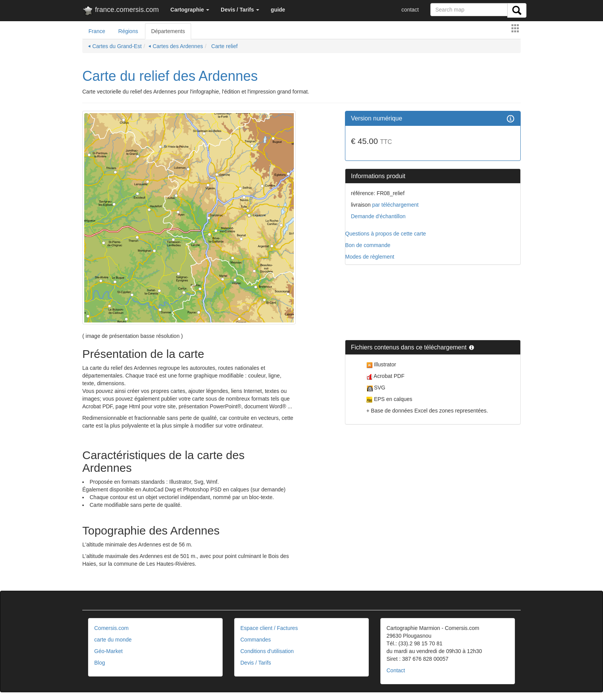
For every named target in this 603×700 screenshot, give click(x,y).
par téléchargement (395, 205)
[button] (190, 10)
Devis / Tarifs (256, 663)
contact (410, 10)
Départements (168, 31)
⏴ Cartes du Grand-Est (115, 46)
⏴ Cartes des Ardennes (176, 46)
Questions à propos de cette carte (386, 234)
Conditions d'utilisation (267, 651)
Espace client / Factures (269, 628)
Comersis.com (111, 628)
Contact (396, 670)
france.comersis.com (121, 11)
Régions (128, 31)
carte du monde (113, 640)
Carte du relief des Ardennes (170, 76)
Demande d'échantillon (378, 216)
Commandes (256, 640)
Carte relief (223, 46)
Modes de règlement (370, 257)
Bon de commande (368, 245)
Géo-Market (108, 651)
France (97, 31)
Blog (100, 663)
